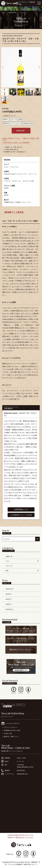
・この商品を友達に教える (10, 149)
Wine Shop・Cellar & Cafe (15, 748)
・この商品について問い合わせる (12, 147)
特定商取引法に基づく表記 (12, 730)
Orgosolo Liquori (29, 123)
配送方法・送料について (11, 737)
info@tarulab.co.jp (22, 774)
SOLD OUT (20, 131)
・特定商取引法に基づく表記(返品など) (14, 152)
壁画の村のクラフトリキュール (12, 123)
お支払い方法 (8, 733)
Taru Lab (5, 745)
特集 (20, 120)
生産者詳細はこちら (21, 509)
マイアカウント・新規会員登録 (27, 3)
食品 (7, 571)
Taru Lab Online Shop (13, 713)
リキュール (22, 13)
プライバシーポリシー (11, 727)
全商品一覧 (9, 556)
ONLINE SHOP (13, 13)
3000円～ (6, 120)
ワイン (8, 561)
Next (39, 67)
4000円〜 (9, 599)
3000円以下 (10, 589)
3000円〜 (9, 594)
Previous (3, 67)
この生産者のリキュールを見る (21, 515)
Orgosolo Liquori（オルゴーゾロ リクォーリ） (21, 174)
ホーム (4, 13)
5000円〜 (9, 604)
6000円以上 (10, 609)
